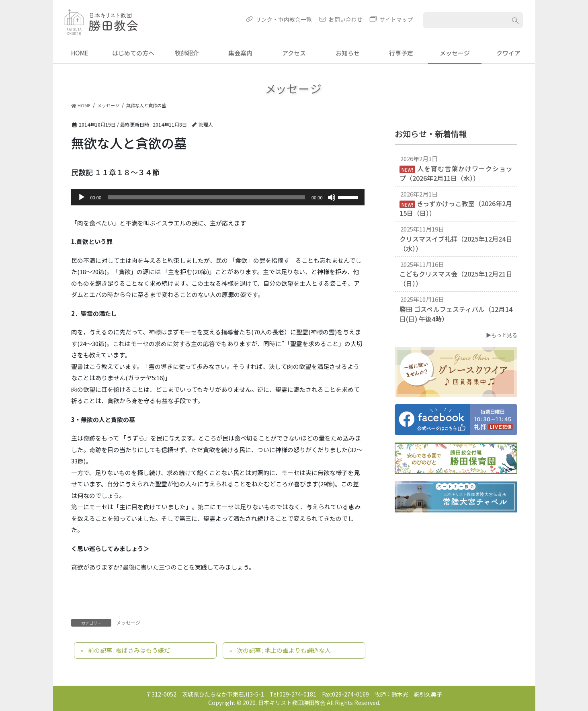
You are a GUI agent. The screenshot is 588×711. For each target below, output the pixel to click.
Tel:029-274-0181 (293, 694)
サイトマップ (396, 19)
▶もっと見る (502, 335)
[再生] (82, 197)
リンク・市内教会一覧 (284, 19)
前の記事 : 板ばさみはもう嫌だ (129, 650)
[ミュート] (332, 197)
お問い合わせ (346, 19)
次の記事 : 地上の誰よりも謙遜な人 (284, 650)
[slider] (206, 197)
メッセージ (128, 622)
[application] (218, 197)
